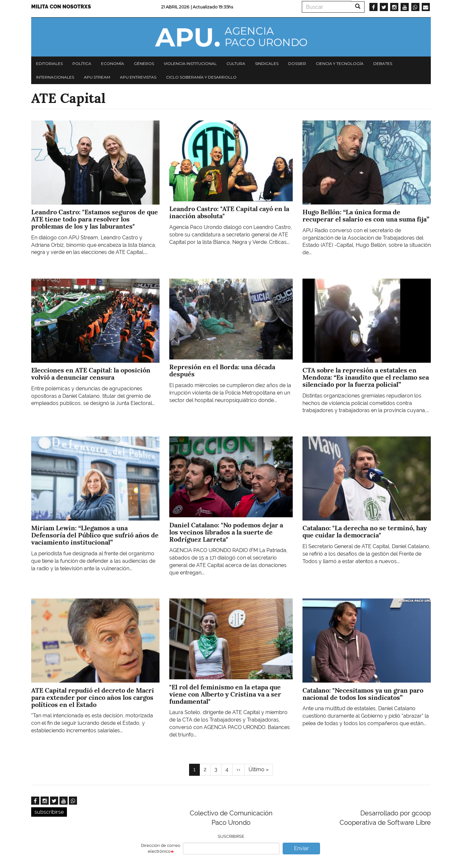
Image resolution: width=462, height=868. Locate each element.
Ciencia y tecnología (340, 63)
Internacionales (55, 77)
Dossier (297, 63)
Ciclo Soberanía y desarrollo (201, 77)
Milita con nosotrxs (61, 7)
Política (82, 63)
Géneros (144, 63)
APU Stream (97, 77)
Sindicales (267, 63)
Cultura (236, 63)
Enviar (302, 848)
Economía (113, 63)
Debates (383, 63)
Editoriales (49, 63)
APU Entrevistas (138, 77)
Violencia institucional (190, 63)
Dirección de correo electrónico (161, 849)
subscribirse (49, 812)
